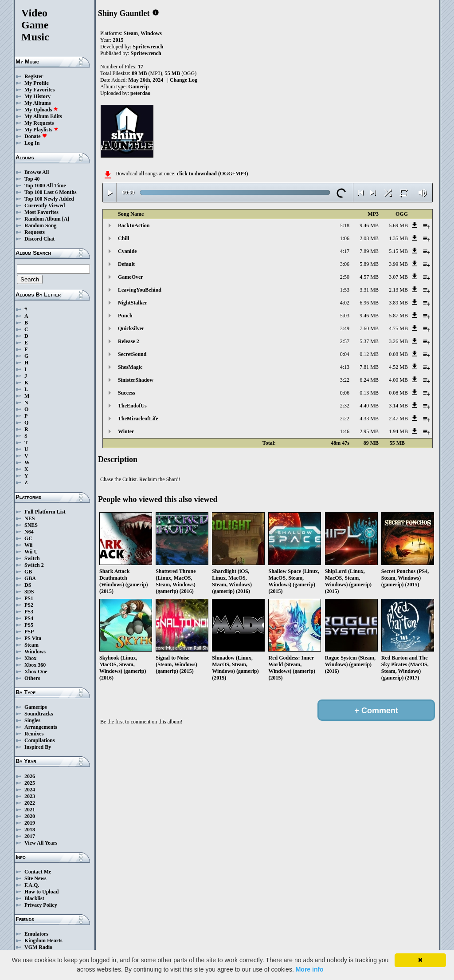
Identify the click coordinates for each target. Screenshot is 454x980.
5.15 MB (398, 251)
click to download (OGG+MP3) (213, 174)
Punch (125, 316)
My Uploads (41, 110)
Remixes (34, 734)
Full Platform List (45, 512)
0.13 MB (369, 393)
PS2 (29, 605)
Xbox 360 (35, 665)
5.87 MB (398, 316)
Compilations (40, 740)
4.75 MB (398, 328)
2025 (30, 783)
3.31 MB (369, 290)
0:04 (345, 354)
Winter (126, 431)
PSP (29, 632)
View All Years (41, 843)
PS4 (29, 618)
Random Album (43, 219)
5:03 (345, 316)
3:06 (345, 264)
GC (28, 538)
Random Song (40, 225)
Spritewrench (148, 47)
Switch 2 (34, 565)
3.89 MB (398, 303)
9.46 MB (369, 225)
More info (310, 969)
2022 (30, 803)
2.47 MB (398, 419)
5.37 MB (369, 341)
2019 (30, 823)
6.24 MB (369, 380)
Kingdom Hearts (43, 940)
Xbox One (36, 672)
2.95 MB (369, 431)
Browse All (37, 172)
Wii (28, 545)
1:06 (345, 238)
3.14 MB (398, 406)
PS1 (29, 598)
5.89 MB (369, 264)
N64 (29, 532)
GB (28, 572)
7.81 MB (369, 367)
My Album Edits (43, 116)
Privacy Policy (41, 905)
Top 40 (32, 179)
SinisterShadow (136, 380)
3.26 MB (398, 341)
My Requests (39, 123)
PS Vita (33, 638)
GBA (30, 578)
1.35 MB (398, 238)
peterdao (140, 93)
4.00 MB (398, 380)
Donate (36, 136)
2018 (30, 830)
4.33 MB (369, 419)
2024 (30, 790)
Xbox (30, 658)
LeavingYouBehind (140, 290)
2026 (30, 776)
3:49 (345, 328)
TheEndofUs (132, 406)
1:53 (345, 290)
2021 (30, 810)
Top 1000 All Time (45, 186)
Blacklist (34, 898)
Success (127, 393)
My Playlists (41, 130)
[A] (66, 219)
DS (28, 585)
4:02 (345, 303)
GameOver (131, 277)
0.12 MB (369, 354)
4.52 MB (398, 367)
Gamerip (138, 87)
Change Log (184, 80)
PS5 (29, 625)
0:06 (345, 393)
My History (37, 96)
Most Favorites (41, 212)
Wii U (31, 552)
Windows (35, 652)
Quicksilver (131, 328)
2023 (30, 796)
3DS (29, 592)
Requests (35, 232)
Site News (35, 878)
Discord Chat (39, 239)
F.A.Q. (32, 885)
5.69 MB (398, 225)
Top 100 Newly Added (49, 199)
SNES (31, 525)
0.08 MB (398, 354)
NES (29, 518)
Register (34, 76)
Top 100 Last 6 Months (51, 192)
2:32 (345, 406)
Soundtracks (39, 714)
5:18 (345, 225)
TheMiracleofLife (138, 419)
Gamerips (36, 707)
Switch (32, 558)
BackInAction (134, 225)
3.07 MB (398, 277)
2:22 (345, 419)
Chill (123, 238)
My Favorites (39, 90)
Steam (31, 645)
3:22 (345, 380)
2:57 (345, 341)
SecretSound (132, 354)
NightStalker (133, 303)
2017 (30, 836)
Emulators (36, 934)
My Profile (37, 83)
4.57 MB (369, 277)
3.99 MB (398, 264)
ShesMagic (130, 367)
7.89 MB (369, 251)
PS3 (29, 612)
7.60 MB (369, 328)
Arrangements (41, 727)
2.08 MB (369, 238)
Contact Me (38, 872)
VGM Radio (38, 947)
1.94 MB (398, 431)
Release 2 (129, 341)
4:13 (345, 367)
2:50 (345, 277)
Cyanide (127, 251)
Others (32, 678)
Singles (32, 720)
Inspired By (38, 747)
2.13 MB (398, 290)
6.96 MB (369, 303)
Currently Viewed (45, 205)
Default (126, 264)
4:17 (345, 251)
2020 (30, 816)
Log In (32, 143)
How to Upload (41, 892)
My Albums (38, 103)
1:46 (345, 431)
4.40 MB (369, 406)
